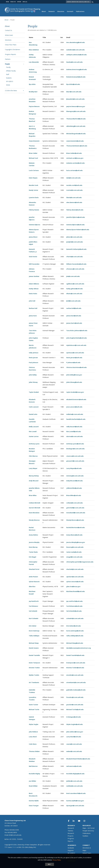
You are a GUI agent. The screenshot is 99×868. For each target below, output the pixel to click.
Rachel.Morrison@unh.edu (76, 527)
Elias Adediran (34, 50)
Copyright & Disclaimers (13, 50)
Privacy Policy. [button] (57, 860)
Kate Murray (33, 547)
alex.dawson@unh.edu (74, 202)
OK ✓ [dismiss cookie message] (50, 864)
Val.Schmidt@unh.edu (74, 611)
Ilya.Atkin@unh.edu (73, 84)
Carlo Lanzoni (34, 407)
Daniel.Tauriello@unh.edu (75, 655)
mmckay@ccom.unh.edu (75, 476)
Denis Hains (33, 294)
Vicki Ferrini (33, 257)
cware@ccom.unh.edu (74, 744)
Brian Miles (33, 495)
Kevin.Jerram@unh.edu (74, 358)
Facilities (85, 836)
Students (9, 78)
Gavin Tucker (33, 705)
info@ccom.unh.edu (15, 835)
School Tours (87, 853)
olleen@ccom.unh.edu (75, 503)
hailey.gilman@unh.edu (74, 289)
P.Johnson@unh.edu (73, 362)
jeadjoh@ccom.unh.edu (75, 242)
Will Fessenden (34, 264)
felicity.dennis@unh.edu (75, 210)
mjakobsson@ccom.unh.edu (76, 345)
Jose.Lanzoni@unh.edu (74, 407)
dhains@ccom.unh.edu (74, 294)
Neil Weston (33, 766)
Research (52, 11)
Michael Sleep (34, 643)
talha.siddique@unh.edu (75, 636)
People (7, 64)
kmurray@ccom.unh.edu (75, 547)
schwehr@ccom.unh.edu (75, 618)
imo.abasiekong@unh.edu (76, 42)
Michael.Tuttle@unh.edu (75, 710)
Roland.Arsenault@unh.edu (76, 77)
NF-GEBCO (10, 81)
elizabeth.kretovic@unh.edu (76, 399)
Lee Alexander (34, 62)
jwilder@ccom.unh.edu (74, 781)
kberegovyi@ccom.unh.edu (76, 111)
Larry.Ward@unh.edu (74, 737)
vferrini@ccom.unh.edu (74, 257)
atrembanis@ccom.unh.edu (76, 682)
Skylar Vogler (34, 724)
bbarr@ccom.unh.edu (74, 92)
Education (61, 11)
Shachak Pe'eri (34, 569)
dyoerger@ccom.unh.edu (75, 806)
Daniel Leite (33, 414)
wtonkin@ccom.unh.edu (75, 675)
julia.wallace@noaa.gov (75, 732)
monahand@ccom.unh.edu (76, 513)
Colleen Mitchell (35, 503)
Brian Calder (33, 153)
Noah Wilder (33, 786)
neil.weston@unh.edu (74, 766)
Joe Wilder (32, 781)
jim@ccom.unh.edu (73, 276)
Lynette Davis (34, 197)
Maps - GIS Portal (88, 828)
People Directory (88, 831)
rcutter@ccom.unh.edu (74, 190)
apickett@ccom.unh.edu (75, 577)
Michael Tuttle (34, 710)
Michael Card (33, 158)
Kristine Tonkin (34, 668)
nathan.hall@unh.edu (74, 308)
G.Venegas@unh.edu (74, 717)
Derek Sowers (34, 648)
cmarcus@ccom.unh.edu (75, 456)
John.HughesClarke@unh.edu (77, 338)
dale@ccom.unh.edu (73, 178)
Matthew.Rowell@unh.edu (76, 591)
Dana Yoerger (34, 806)
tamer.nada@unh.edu (74, 552)
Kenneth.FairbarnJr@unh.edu (76, 249)
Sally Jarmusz (34, 353)
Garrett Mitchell (35, 508)
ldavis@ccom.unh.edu (74, 197)
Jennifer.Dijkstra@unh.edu (76, 217)
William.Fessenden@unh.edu (76, 264)
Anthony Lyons (34, 444)
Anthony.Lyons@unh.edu (75, 444)
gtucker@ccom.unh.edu (75, 705)
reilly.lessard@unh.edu (74, 427)
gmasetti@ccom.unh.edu (75, 461)
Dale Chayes (33, 178)
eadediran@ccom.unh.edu (75, 50)
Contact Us (9, 30)
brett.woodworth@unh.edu (76, 793)
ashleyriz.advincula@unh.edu (76, 55)
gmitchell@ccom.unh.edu (75, 508)
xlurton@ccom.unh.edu (74, 436)
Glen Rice (32, 586)
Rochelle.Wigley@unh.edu (75, 774)
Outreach (70, 11)
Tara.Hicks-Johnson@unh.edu (77, 331)
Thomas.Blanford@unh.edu (76, 119)
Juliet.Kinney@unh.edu (74, 382)
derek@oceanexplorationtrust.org (79, 648)
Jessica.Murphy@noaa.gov (76, 542)
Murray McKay (34, 476)
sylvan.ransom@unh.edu (75, 582)
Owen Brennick (34, 141)
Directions (8, 40)
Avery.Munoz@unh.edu (74, 535)
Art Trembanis (34, 682)
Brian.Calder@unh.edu (74, 153)
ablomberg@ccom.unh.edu (76, 126)
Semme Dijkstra (35, 225)
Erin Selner (33, 626)
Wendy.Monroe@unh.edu (75, 520)
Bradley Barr (33, 92)
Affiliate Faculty (11, 71)
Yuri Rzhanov (33, 606)
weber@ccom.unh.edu (74, 751)
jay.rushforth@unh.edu (74, 601)
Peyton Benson (34, 106)
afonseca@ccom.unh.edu (75, 269)
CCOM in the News (11, 91)
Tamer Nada (33, 552)
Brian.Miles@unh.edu (74, 495)
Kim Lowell (33, 431)
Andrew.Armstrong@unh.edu (77, 69)
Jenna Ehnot (33, 237)
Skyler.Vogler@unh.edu (74, 724)
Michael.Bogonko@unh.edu (76, 134)
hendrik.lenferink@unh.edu (76, 419)
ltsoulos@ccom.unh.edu (75, 697)
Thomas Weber (34, 751)
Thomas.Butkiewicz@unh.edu (77, 146)
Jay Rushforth (34, 601)
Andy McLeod (34, 481)
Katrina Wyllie (34, 801)
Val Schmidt (33, 611)
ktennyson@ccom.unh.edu (76, 663)
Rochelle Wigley (34, 774)
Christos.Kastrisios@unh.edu (76, 367)
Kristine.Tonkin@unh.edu (75, 668)
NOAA (8, 85)
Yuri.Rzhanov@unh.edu (74, 606)
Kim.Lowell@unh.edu (74, 431)
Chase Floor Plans (11, 45)
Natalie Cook (33, 185)
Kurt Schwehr (34, 618)
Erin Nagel (32, 557)
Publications (80, 11)
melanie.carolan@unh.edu (75, 163)
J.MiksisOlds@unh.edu (74, 488)
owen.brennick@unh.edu (75, 141)
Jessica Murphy (34, 542)
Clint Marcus (33, 456)
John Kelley (33, 375)
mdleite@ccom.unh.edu (75, 414)
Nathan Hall (33, 308)
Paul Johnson (33, 362)
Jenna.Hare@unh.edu (74, 316)
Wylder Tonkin (34, 675)
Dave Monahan (34, 513)
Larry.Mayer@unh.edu (74, 468)
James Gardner (34, 276)
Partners (8, 59)
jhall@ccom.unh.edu (73, 301)
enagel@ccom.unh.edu (74, 557)
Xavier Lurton (34, 436)
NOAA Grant (9, 35)
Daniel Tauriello (34, 655)
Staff (8, 74)
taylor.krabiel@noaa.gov (75, 392)
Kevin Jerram (33, 358)
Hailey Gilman (34, 289)
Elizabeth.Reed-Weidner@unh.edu (78, 759)
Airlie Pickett (33, 577)
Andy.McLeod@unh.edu (74, 481)
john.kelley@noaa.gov (74, 375)
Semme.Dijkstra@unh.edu (75, 225)
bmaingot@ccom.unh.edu (75, 449)
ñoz (37, 535)
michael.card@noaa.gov (75, 158)
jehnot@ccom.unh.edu (74, 237)
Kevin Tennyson (34, 663)
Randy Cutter (33, 190)
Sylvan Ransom (34, 582)
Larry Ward (33, 737)
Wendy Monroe (34, 520)
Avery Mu (32, 535)
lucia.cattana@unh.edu (74, 170)
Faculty (8, 67)
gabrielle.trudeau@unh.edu (76, 690)
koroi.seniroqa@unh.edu (75, 631)
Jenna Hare (33, 316)
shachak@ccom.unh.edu (75, 569)
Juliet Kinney (33, 382)
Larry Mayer (33, 468)
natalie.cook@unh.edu (74, 185)
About (44, 11)
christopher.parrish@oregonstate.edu (80, 562)
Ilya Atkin (32, 84)
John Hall (32, 301)
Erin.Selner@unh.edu (74, 626)
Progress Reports (10, 54)
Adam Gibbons (34, 284)
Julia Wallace (33, 732)
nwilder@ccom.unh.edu (74, 786)
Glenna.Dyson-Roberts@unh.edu (78, 230)
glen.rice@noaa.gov (73, 586)
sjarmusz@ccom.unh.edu (75, 353)
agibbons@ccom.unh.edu (75, 284)
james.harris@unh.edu (74, 323)
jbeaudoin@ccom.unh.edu (75, 99)
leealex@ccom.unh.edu (74, 62)
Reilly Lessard (34, 427)
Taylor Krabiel (34, 392)
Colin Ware (33, 744)
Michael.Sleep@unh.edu (75, 643)
